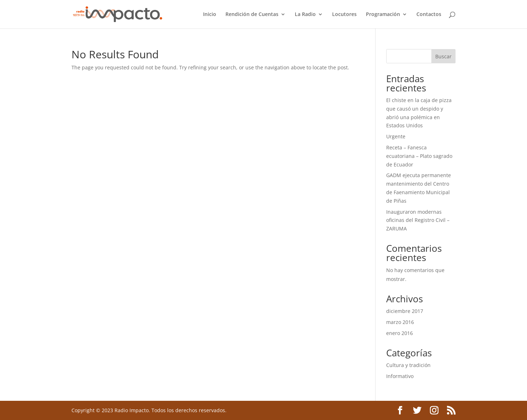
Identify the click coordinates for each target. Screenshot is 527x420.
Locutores (344, 15)
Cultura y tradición (408, 365)
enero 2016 (400, 333)
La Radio (305, 15)
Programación (383, 15)
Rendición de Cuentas (252, 15)
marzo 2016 (400, 322)
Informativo (400, 376)
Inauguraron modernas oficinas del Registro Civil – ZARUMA (418, 220)
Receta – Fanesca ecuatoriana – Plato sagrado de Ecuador (419, 156)
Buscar (443, 56)
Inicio (210, 15)
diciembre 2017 (405, 311)
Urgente (396, 136)
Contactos (429, 15)
